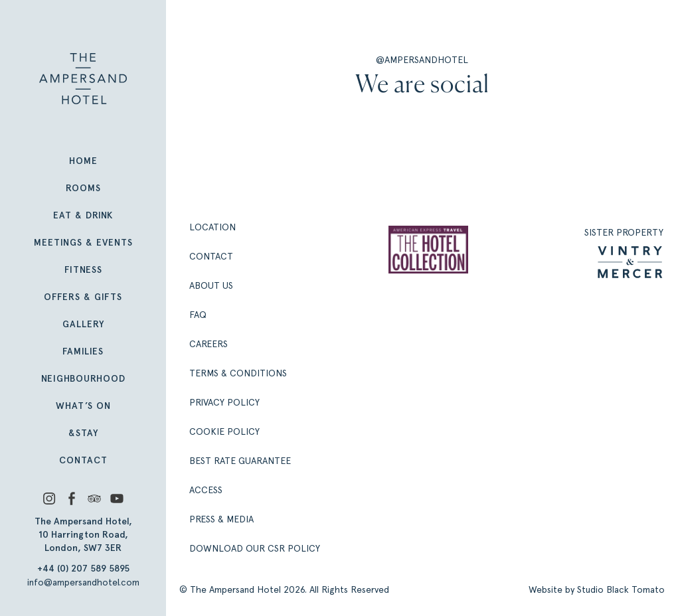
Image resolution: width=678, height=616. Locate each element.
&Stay (83, 433)
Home (83, 161)
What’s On (83, 406)
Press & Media (221, 519)
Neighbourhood (83, 379)
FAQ (198, 315)
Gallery (83, 324)
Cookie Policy (224, 431)
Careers (209, 344)
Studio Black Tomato (621, 589)
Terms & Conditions (238, 373)
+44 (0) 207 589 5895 (83, 569)
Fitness (83, 270)
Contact (83, 460)
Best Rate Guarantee (240, 461)
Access (206, 490)
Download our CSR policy (255, 548)
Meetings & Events (83, 243)
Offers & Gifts (83, 297)
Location (212, 227)
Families (83, 351)
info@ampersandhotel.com (83, 582)
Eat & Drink (83, 215)
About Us (211, 285)
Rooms (83, 188)
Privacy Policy (224, 402)
